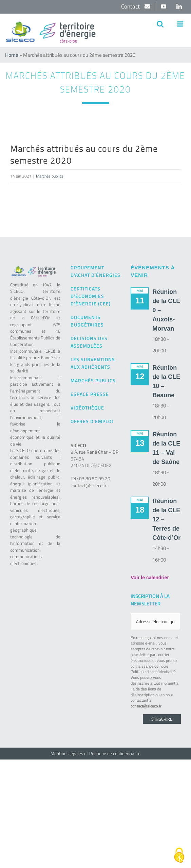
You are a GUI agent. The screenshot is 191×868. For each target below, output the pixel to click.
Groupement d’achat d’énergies (95, 271)
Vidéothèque (87, 408)
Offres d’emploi (92, 421)
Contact (131, 6)
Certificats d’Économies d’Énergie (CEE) (91, 296)
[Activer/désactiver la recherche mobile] (160, 24)
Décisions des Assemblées (89, 342)
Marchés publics (50, 176)
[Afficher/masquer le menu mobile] (181, 24)
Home (12, 55)
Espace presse (90, 394)
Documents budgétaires (87, 321)
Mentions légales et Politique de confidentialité (95, 753)
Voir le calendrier (150, 578)
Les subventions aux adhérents (93, 363)
